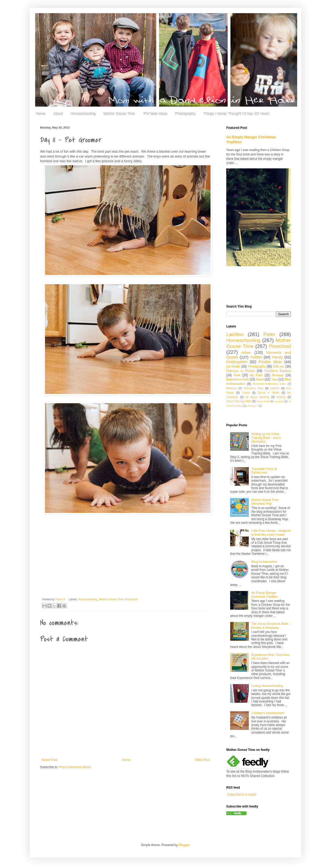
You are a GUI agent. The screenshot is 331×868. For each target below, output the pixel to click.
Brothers (232, 388)
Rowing (281, 397)
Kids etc (279, 366)
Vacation (279, 401)
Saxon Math (263, 401)
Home (41, 114)
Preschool (131, 599)
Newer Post (49, 760)
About (58, 114)
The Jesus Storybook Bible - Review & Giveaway (271, 626)
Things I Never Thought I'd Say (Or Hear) (236, 114)
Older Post (202, 760)
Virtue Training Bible (239, 401)
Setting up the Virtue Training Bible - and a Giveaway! (266, 438)
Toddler (256, 357)
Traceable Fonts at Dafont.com (264, 471)
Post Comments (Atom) (75, 767)
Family (277, 357)
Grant (260, 379)
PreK (237, 375)
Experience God (237, 379)
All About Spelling (257, 397)
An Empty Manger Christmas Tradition (265, 595)
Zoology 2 (253, 406)
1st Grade (233, 366)
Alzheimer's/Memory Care (269, 384)
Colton (246, 393)
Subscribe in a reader (242, 795)
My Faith (256, 375)
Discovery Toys (253, 388)
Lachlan (235, 334)
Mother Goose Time (119, 114)
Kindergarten (237, 362)
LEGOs (275, 388)
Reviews (278, 375)
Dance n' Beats (269, 393)
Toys (274, 379)
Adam (246, 353)
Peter (269, 334)
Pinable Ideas (270, 362)
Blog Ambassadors (264, 562)
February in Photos (240, 371)
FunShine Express (278, 371)
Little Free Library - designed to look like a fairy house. (271, 533)
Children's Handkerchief (268, 713)
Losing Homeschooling (267, 686)
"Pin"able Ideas (155, 114)
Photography (185, 114)
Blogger (184, 845)
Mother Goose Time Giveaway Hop (265, 502)
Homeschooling (83, 114)
